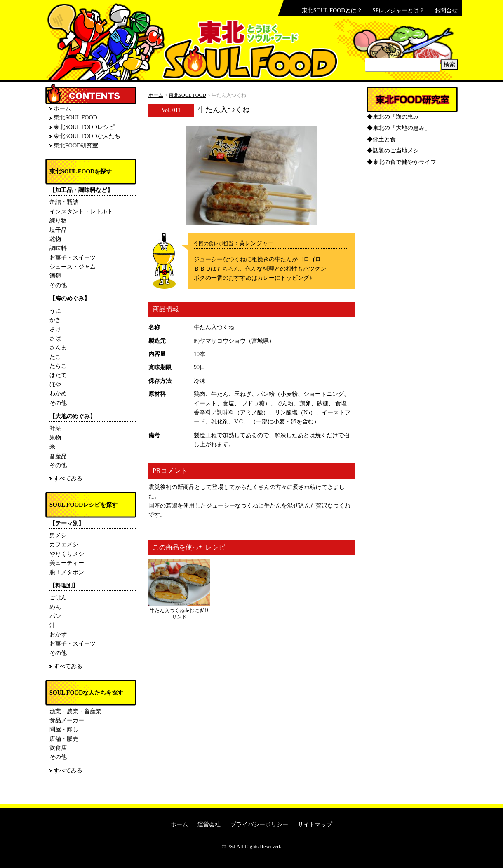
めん (55, 607)
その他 (58, 285)
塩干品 (58, 230)
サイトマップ (315, 825)
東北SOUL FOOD (187, 95)
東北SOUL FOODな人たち (87, 136)
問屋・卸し (64, 729)
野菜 (55, 428)
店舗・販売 (64, 739)
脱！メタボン (67, 572)
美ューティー (67, 563)
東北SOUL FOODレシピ (84, 127)
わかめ (58, 394)
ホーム (156, 95)
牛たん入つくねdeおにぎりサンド (179, 613)
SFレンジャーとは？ (399, 11)
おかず (58, 635)
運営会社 (209, 825)
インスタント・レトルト (81, 212)
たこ (55, 357)
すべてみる (68, 478)
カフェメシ (64, 544)
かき (55, 320)
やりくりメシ (67, 554)
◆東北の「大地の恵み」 (399, 128)
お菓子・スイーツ (73, 258)
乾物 (55, 239)
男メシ (58, 535)
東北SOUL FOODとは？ (332, 11)
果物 (55, 438)
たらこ (58, 366)
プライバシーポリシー (259, 825)
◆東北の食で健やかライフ (402, 162)
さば (55, 338)
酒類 (55, 276)
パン (55, 616)
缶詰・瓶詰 (64, 202)
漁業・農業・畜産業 (75, 711)
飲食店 (58, 748)
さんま (58, 347)
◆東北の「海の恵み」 (396, 117)
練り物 (58, 221)
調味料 (58, 248)
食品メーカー (67, 720)
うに (55, 311)
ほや (55, 385)
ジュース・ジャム (73, 267)
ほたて (58, 375)
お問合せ (446, 11)
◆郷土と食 (381, 139)
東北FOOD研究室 (76, 146)
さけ (55, 329)
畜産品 (58, 456)
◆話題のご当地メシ (393, 151)
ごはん (58, 598)
